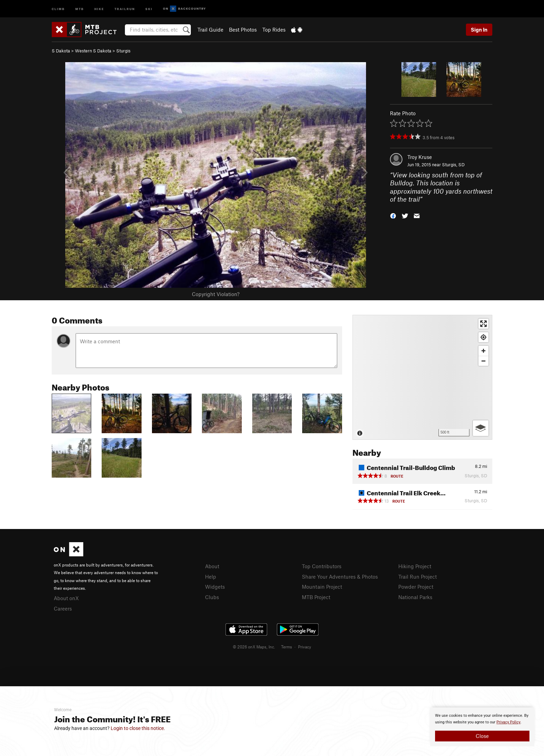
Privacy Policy (508, 722)
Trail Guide (210, 30)
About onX (66, 598)
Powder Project (416, 587)
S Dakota (61, 51)
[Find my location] (483, 337)
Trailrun (125, 9)
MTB (80, 9)
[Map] (422, 377)
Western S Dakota (93, 51)
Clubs (212, 597)
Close (482, 736)
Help (211, 577)
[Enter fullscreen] (483, 324)
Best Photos (243, 30)
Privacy (305, 647)
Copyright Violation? (216, 294)
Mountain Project (322, 587)
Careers (63, 608)
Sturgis (123, 51)
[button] (393, 215)
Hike (99, 9)
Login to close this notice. (138, 728)
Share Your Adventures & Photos (340, 577)
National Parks (415, 597)
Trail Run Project (418, 577)
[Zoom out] (483, 361)
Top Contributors (322, 566)
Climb (58, 9)
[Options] (481, 428)
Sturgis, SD (453, 165)
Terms (287, 647)
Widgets (215, 587)
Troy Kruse (420, 157)
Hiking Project (415, 566)
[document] (482, 727)
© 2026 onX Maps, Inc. (254, 647)
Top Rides (274, 30)
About (212, 566)
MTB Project (316, 597)
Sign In (479, 30)
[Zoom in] (483, 351)
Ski (149, 9)
